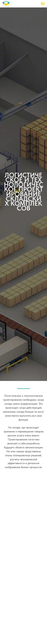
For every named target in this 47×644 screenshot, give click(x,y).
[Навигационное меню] (43, 4)
